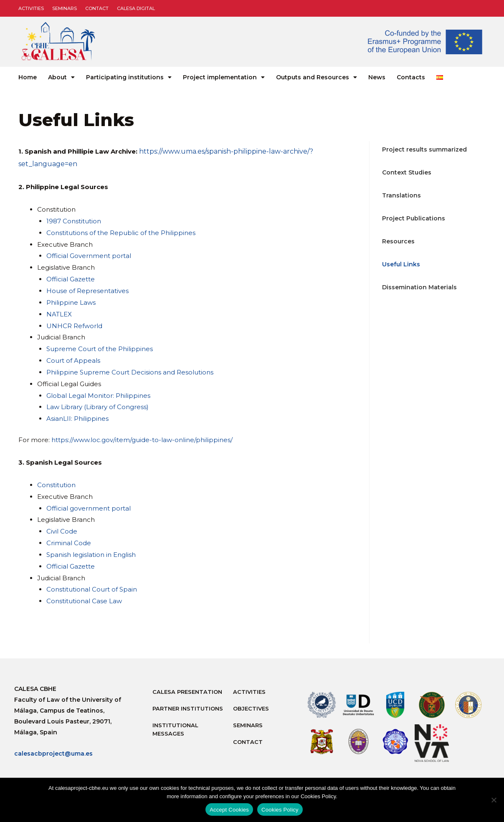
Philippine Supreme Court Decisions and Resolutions (130, 372)
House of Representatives (87, 291)
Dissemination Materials (419, 287)
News (377, 77)
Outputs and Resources (317, 77)
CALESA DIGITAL (136, 8)
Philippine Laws (71, 302)
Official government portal (89, 508)
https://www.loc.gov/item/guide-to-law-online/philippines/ (142, 440)
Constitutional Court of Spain (92, 589)
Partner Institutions (188, 708)
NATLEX (59, 314)
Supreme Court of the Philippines (100, 349)
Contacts (411, 77)
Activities (31, 8)
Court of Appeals (73, 360)
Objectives (251, 708)
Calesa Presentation (187, 692)
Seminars (65, 8)
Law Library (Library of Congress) (98, 407)
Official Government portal (89, 256)
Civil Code (62, 531)
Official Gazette (71, 279)
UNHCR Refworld (74, 326)
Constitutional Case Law (85, 601)
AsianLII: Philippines (77, 419)
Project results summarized (424, 149)
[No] (494, 800)
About (61, 77)
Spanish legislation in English (91, 555)
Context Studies (407, 172)
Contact (97, 8)
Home (28, 77)
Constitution (56, 485)
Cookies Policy (280, 810)
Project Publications (414, 218)
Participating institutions (129, 77)
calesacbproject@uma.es (53, 754)
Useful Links (401, 264)
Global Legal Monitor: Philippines (98, 396)
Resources (398, 241)
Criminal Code (70, 543)
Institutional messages (175, 729)
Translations (401, 195)
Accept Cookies (229, 810)
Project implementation (224, 77)
